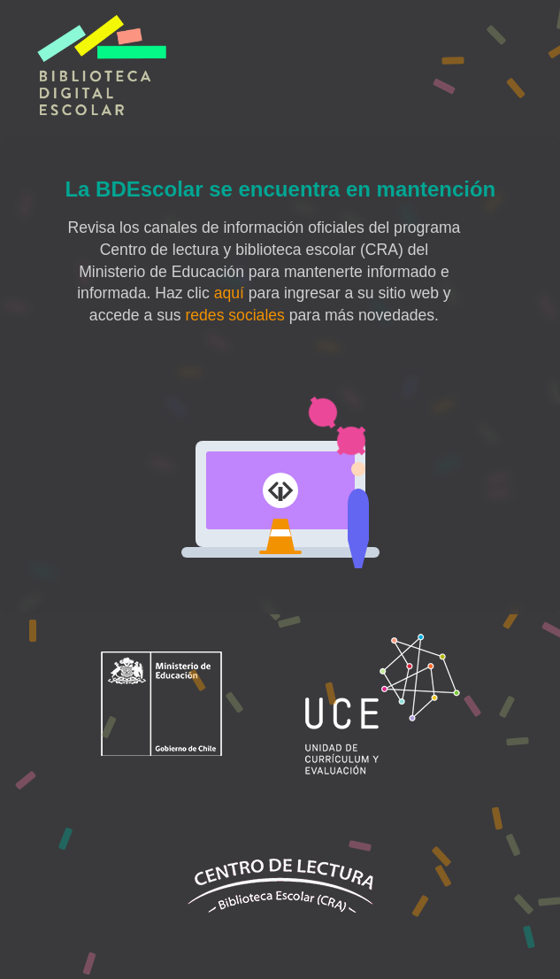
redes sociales (234, 315)
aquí (229, 293)
